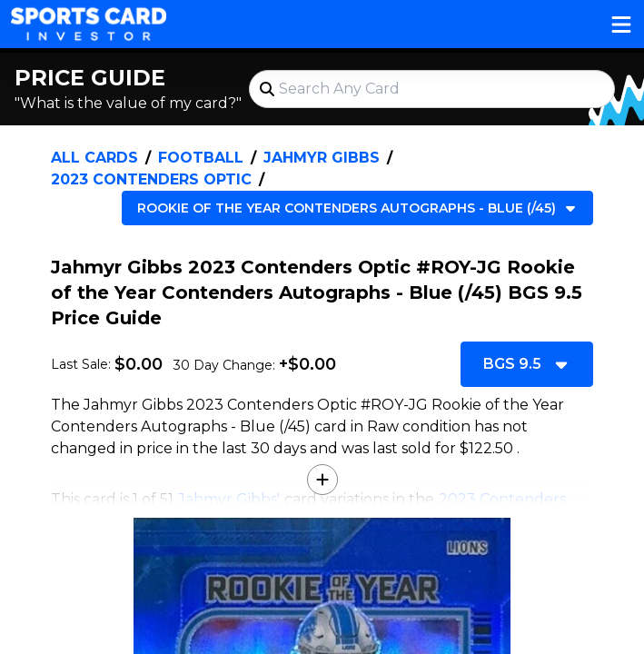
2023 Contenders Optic (151, 179)
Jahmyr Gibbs (322, 158)
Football (201, 158)
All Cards (94, 158)
